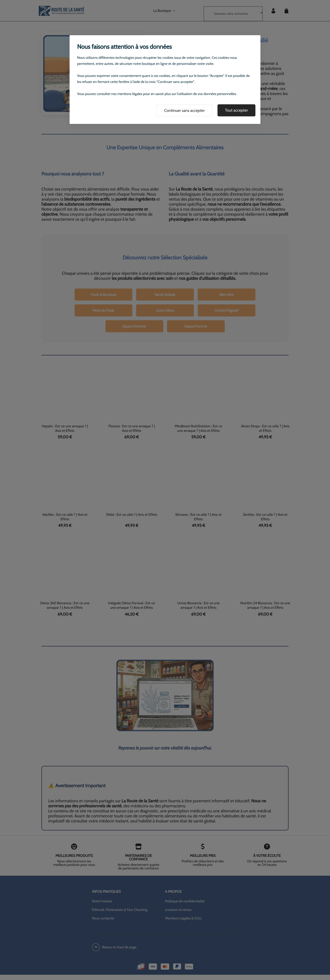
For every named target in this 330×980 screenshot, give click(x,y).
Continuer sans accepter (184, 110)
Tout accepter (236, 110)
